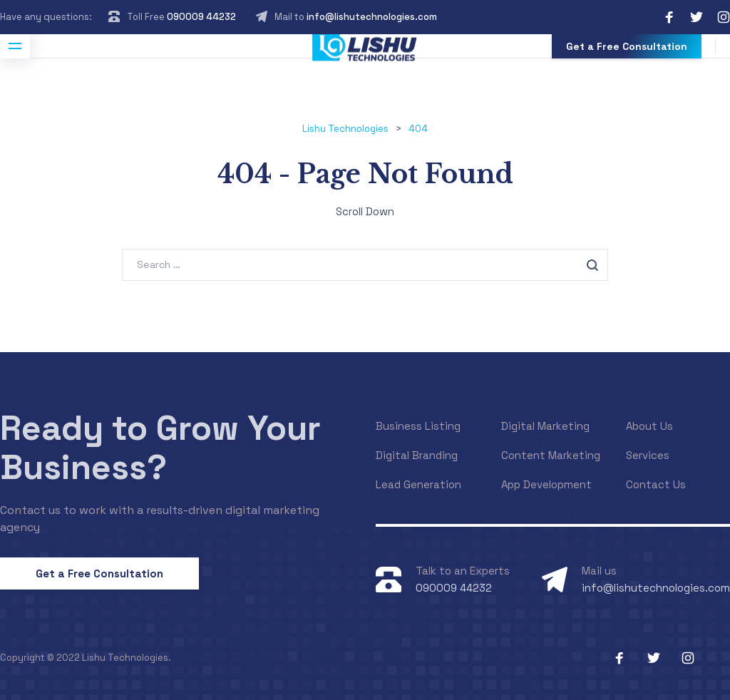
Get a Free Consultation (627, 46)
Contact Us (656, 484)
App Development (546, 484)
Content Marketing (551, 455)
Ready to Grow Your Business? (160, 448)
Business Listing (418, 426)
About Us (649, 426)
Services (648, 455)
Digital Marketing (545, 426)
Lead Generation (418, 484)
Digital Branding (417, 455)
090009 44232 (201, 17)
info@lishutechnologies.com (372, 17)
